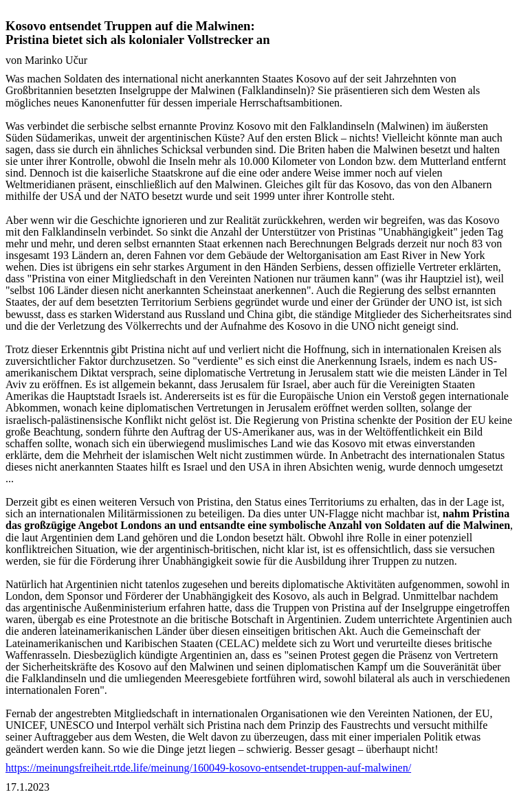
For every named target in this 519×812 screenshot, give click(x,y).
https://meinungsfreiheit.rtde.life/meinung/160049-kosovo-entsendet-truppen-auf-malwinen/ (208, 768)
